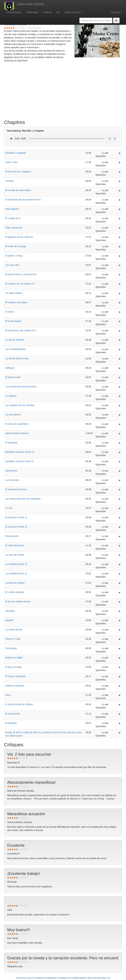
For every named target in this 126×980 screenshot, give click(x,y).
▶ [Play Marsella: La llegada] (120, 153)
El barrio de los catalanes (18, 172)
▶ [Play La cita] (120, 508)
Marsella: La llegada (16, 153)
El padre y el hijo (14, 256)
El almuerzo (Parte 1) (16, 517)
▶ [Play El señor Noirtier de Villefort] (120, 704)
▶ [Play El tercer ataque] (120, 321)
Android (47, 12)
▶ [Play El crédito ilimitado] (120, 592)
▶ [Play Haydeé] (120, 620)
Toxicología (11, 648)
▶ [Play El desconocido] (120, 377)
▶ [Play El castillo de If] (120, 218)
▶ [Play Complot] (120, 181)
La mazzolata (12, 480)
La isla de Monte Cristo (17, 358)
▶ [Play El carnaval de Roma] (120, 490)
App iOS (106, 978)
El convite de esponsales (18, 190)
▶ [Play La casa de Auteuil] (120, 555)
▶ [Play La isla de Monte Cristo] (120, 359)
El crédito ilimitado (15, 592)
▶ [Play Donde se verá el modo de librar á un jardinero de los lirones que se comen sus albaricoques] (120, 733)
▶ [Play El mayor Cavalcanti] (120, 676)
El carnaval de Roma (16, 489)
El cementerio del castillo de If (21, 330)
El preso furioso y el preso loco (21, 274)
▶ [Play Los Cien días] (120, 265)
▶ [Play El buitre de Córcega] (120, 246)
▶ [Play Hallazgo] (120, 368)
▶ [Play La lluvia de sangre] (120, 583)
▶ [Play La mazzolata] (120, 480)
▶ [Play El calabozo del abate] (120, 303)
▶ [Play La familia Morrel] (120, 630)
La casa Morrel (13, 415)
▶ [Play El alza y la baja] (120, 667)
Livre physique (14, 12)
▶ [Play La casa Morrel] (120, 415)
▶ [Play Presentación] (120, 536)
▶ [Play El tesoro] (120, 312)
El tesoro (10, 312)
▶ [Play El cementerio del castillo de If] (120, 331)
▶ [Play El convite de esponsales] (120, 190)
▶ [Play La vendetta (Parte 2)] (120, 574)
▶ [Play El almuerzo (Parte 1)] (120, 518)
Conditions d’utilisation (45, 978)
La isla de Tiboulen (15, 340)
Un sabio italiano (14, 293)
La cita (9, 508)
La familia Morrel (14, 630)
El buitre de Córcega (16, 246)
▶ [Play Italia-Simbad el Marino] (120, 433)
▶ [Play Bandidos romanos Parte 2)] (120, 461)
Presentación (12, 536)
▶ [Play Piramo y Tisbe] (120, 639)
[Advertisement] (63, 92)
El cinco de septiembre (17, 424)
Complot (10, 181)
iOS (58, 12)
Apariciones (11, 471)
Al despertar (11, 443)
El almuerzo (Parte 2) (16, 527)
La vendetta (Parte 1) (16, 564)
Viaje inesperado (14, 228)
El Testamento (12, 714)
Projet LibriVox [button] (73, 12)
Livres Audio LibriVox (31, 4)
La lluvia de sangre (15, 583)
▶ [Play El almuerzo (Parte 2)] (120, 527)
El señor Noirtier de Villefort (19, 704)
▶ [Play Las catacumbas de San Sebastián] (120, 499)
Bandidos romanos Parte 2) (19, 461)
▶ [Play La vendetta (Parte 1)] (120, 564)
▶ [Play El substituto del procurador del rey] (120, 200)
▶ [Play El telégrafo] (120, 723)
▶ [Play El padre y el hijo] (120, 256)
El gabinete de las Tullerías (19, 237)
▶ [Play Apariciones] (120, 471)
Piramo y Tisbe (13, 639)
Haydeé (9, 620)
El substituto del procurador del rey (23, 200)
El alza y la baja (13, 667)
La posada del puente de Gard (21, 387)
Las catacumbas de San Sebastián (23, 499)
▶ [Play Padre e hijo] (120, 162)
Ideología (10, 611)
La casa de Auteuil (15, 555)
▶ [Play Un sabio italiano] (120, 293)
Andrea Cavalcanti (15, 686)
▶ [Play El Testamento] (120, 714)
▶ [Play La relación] (120, 396)
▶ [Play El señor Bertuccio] (120, 546)
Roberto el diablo (14, 658)
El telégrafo (11, 723)
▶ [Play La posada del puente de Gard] (120, 387)
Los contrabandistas (16, 349)
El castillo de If (13, 218)
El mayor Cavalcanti (16, 676)
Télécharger (32, 12)
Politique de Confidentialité (72, 978)
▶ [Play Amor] (120, 695)
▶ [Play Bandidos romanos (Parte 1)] (120, 452)
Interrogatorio (12, 209)
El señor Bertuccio (15, 545)
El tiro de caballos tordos (18, 602)
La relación (11, 396)
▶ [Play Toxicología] (120, 648)
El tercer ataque (13, 321)
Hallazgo (10, 368)
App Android (94, 978)
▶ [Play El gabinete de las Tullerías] (120, 237)
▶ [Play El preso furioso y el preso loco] (120, 275)
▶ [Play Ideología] (120, 611)
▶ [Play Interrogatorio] (120, 209)
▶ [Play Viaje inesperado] (120, 228)
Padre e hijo (11, 162)
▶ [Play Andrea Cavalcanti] (120, 686)
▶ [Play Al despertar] (120, 443)
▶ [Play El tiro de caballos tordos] (120, 602)
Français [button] (116, 12)
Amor (8, 695)
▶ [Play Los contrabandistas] (120, 349)
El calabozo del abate (16, 302)
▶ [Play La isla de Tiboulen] (120, 340)
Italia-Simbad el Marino (17, 433)
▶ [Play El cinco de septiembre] (120, 424)
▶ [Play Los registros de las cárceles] (120, 405)
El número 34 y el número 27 (20, 284)
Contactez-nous (24, 978)
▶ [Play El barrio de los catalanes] (120, 172)
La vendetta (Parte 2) (16, 573)
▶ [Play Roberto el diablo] (120, 658)
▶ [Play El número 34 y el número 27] (120, 284)
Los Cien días (12, 265)
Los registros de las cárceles (20, 405)
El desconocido (13, 377)
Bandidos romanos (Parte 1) (20, 452)
